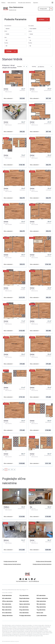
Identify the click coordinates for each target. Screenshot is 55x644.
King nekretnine (24, 609)
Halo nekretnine (24, 601)
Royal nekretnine (24, 598)
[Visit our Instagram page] (23, 579)
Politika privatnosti (22, 581)
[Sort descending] (27, 66)
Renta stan (40, 612)
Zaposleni (36, 3)
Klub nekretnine (41, 601)
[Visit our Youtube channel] (26, 579)
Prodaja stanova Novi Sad (10, 561)
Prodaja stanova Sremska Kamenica (42, 564)
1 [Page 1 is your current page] (6, 469)
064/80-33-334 (13, 10)
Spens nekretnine (25, 604)
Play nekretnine (41, 607)
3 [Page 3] (12, 469)
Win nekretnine (41, 604)
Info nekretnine (7, 598)
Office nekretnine (7, 601)
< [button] (3, 469)
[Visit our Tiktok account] (35, 579)
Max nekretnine (7, 609)
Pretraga (11, 51)
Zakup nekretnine (7, 615)
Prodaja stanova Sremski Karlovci (12, 564)
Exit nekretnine (24, 607)
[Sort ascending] (24, 66)
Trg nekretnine (41, 609)
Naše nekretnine (12, 3)
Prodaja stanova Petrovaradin (44, 561)
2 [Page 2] (9, 469)
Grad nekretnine (7, 595)
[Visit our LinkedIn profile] (32, 579)
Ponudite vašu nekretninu (25, 3)
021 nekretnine (41, 595)
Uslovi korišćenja (34, 581)
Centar (31, 34)
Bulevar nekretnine (42, 598)
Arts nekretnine (7, 612)
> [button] (15, 469)
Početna (3, 3)
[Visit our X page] (29, 579)
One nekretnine (24, 612)
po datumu (41, 66)
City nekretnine (24, 595)
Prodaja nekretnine (25, 615)
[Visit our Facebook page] (20, 579)
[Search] (51, 9)
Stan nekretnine (7, 607)
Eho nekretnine (7, 604)
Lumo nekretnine (42, 615)
